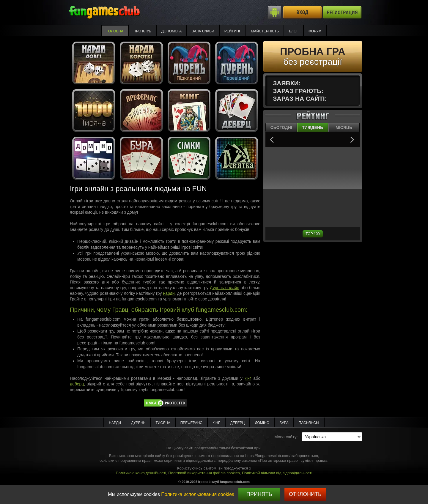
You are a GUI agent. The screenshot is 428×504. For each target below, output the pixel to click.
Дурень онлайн (225, 288)
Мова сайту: (286, 437)
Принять (259, 494)
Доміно (262, 423)
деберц (77, 384)
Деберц (238, 423)
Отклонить (305, 494)
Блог (294, 31)
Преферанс (191, 423)
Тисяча (163, 423)
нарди (169, 293)
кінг (248, 378)
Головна (115, 31)
